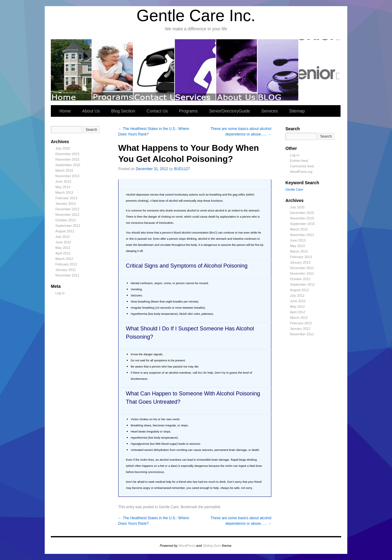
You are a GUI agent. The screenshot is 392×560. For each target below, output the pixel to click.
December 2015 (67, 154)
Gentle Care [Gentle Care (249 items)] (294, 189)
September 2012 (68, 226)
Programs (113, 70)
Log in (60, 293)
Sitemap (297, 111)
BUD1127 (182, 169)
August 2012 (65, 231)
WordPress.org (301, 172)
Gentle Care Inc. (196, 15)
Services (196, 70)
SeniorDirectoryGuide (319, 70)
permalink (212, 507)
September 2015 (68, 165)
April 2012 (63, 253)
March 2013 (64, 192)
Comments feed (302, 166)
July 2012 (63, 237)
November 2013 (67, 176)
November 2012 (67, 215)
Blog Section (278, 70)
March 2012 (64, 259)
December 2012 (67, 209)
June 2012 (63, 242)
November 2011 (67, 275)
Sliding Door (212, 546)
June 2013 (63, 181)
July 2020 (63, 148)
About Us (237, 70)
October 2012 (66, 220)
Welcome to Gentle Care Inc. (72, 70)
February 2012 (66, 264)
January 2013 (66, 204)
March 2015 (64, 170)
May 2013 (63, 187)
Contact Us (154, 70)
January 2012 (66, 270)
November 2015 (67, 159)
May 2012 (63, 248)
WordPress (187, 546)
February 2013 (66, 198)
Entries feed (299, 161)
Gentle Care (169, 507)
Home (65, 111)
